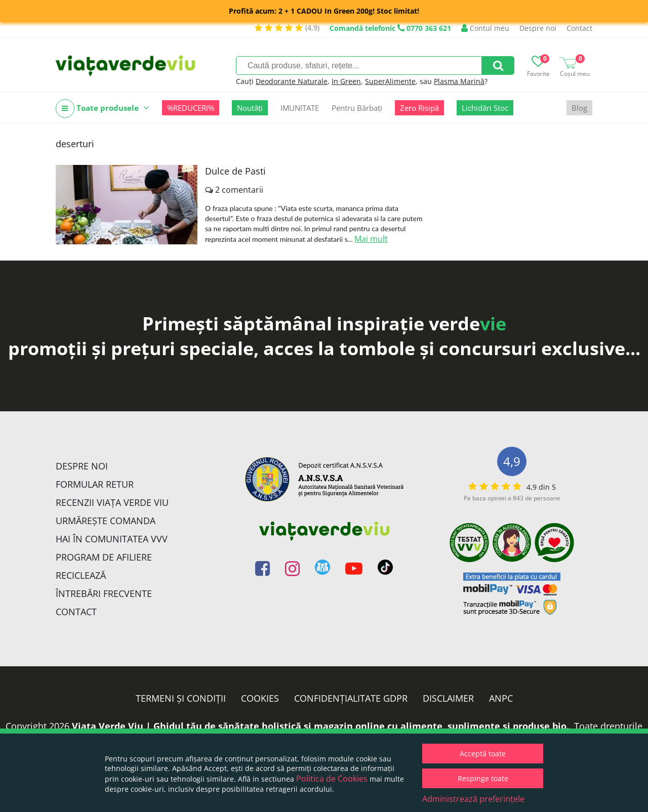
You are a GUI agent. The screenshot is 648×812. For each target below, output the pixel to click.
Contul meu (485, 28)
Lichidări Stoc (485, 108)
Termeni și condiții (181, 698)
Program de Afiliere (104, 557)
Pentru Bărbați (357, 108)
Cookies (260, 698)
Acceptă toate (483, 754)
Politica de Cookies (332, 779)
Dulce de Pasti (235, 171)
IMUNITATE (300, 108)
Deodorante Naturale (292, 81)
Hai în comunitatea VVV (112, 539)
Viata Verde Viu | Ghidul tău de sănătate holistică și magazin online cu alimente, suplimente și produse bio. (320, 726)
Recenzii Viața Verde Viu (112, 502)
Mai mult (371, 239)
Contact (579, 28)
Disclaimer (448, 698)
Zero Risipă (419, 108)
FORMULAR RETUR (95, 484)
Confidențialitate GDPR (351, 698)
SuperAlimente (390, 81)
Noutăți (250, 108)
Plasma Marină (459, 81)
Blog (579, 108)
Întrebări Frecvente (104, 593)
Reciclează (81, 575)
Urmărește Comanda (106, 521)
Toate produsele (103, 109)
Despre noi (538, 28)
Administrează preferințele (473, 799)
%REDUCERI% (191, 108)
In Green (346, 81)
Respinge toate (483, 778)
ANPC (501, 698)
